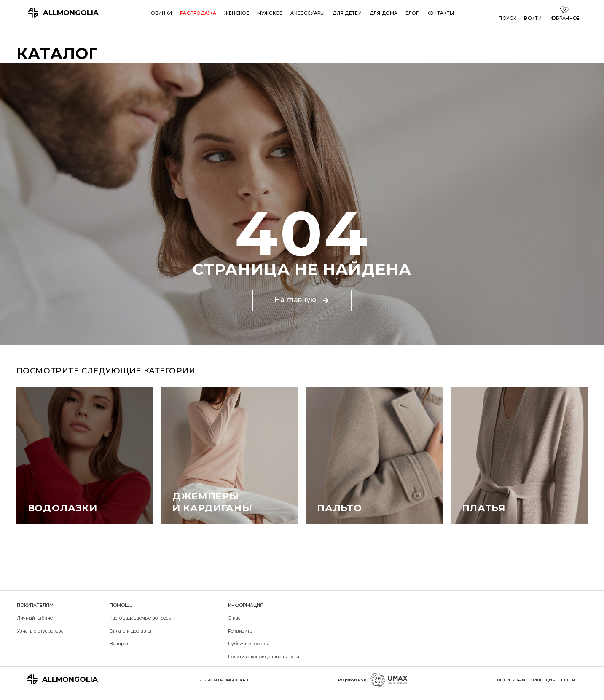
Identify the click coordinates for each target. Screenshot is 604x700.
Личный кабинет (36, 618)
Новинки (160, 13)
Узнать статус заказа (40, 631)
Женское (237, 13)
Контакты (440, 13)
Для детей (347, 13)
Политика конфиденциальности (264, 657)
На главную (301, 300)
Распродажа (198, 13)
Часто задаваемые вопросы (141, 618)
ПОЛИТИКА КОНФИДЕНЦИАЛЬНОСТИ (536, 680)
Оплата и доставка (130, 631)
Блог (412, 13)
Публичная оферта (249, 644)
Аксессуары (307, 13)
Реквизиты (240, 631)
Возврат (119, 644)
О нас (234, 618)
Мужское (270, 13)
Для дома (384, 13)
